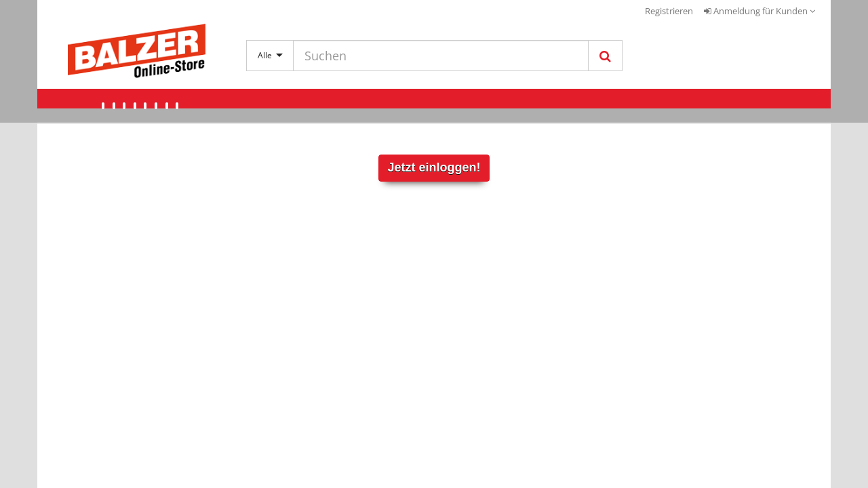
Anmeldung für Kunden (759, 11)
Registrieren (669, 11)
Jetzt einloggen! (434, 167)
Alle (270, 55)
